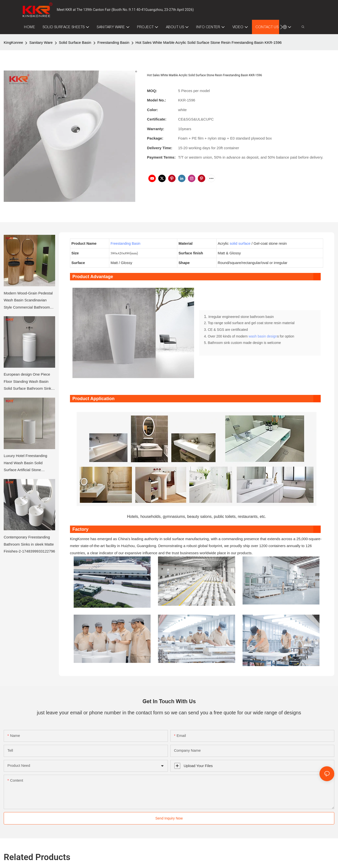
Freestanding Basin (113, 42)
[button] (282, 27)
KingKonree (13, 42)
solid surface (240, 243)
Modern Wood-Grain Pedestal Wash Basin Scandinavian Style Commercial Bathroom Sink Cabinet (28, 301)
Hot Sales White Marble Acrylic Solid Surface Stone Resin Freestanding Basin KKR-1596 (209, 42)
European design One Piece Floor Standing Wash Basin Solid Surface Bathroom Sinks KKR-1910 (28, 382)
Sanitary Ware (41, 42)
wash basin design (263, 337)
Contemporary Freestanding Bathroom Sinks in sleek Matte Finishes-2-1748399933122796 (29, 544)
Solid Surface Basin (75, 42)
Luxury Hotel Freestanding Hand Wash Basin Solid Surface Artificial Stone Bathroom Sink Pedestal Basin (29, 464)
